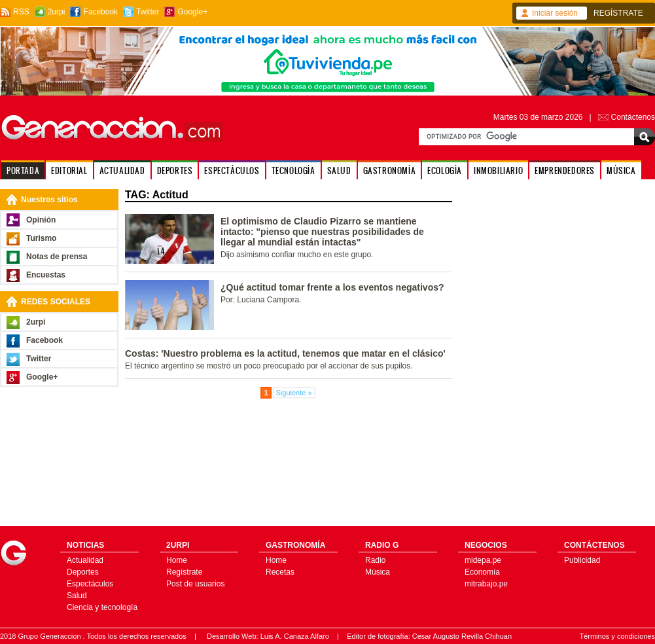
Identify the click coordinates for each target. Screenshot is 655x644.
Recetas (280, 572)
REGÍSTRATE (618, 13)
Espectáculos (90, 584)
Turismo (41, 238)
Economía (482, 572)
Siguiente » (294, 393)
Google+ (192, 12)
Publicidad (582, 560)
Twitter (148, 12)
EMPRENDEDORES (565, 170)
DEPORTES (175, 170)
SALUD (339, 170)
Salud (77, 596)
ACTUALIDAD (122, 170)
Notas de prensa (57, 257)
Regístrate (184, 572)
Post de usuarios (195, 584)
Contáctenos (633, 117)
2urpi (57, 12)
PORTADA (23, 170)
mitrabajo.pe (486, 584)
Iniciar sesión (555, 13)
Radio (375, 560)
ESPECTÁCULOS (232, 170)
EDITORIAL (69, 170)
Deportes (83, 572)
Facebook (100, 12)
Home (177, 560)
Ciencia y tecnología (102, 607)
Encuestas (46, 275)
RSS (21, 12)
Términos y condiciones (617, 636)
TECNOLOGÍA (293, 170)
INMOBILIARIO (498, 170)
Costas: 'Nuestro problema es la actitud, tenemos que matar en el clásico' (285, 353)
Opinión (41, 220)
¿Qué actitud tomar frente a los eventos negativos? (332, 287)
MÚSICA (621, 170)
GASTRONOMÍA (390, 170)
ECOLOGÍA (445, 170)
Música (378, 572)
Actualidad (85, 560)
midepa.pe (483, 560)
